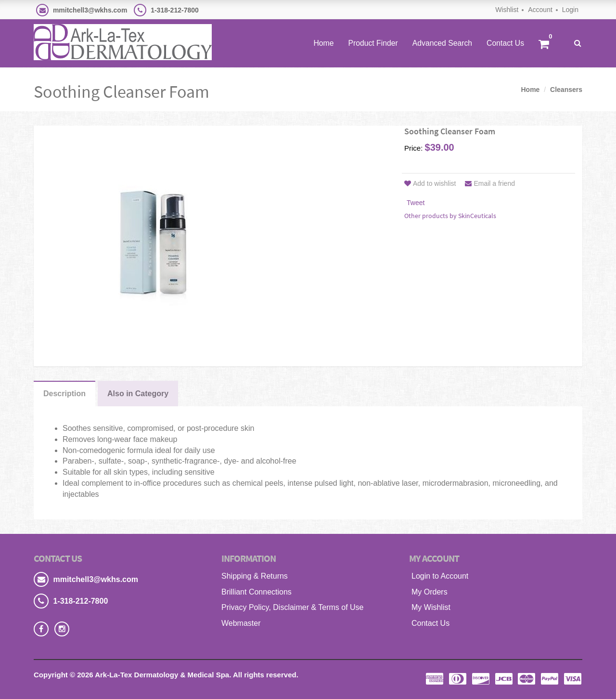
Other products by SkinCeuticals (450, 216)
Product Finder (373, 43)
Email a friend (490, 183)
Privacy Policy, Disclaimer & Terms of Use (292, 607)
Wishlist (507, 10)
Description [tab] (64, 394)
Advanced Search (442, 43)
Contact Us (505, 43)
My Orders (430, 592)
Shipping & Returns (255, 576)
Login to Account (440, 576)
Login (570, 10)
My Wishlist (431, 607)
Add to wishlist (430, 183)
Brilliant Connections (257, 592)
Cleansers (566, 90)
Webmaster (241, 623)
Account (540, 10)
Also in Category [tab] (138, 394)
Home (323, 43)
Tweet (416, 203)
